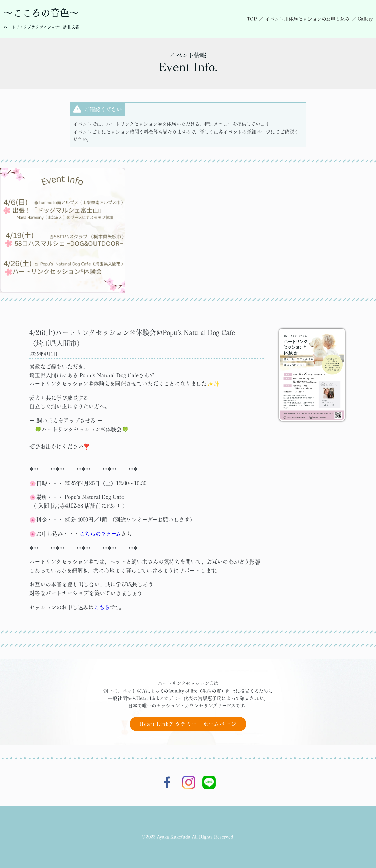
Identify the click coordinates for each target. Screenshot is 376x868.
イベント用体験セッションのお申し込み (307, 19)
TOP (252, 19)
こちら (102, 607)
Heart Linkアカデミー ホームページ (188, 724)
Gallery (365, 19)
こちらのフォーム (100, 534)
